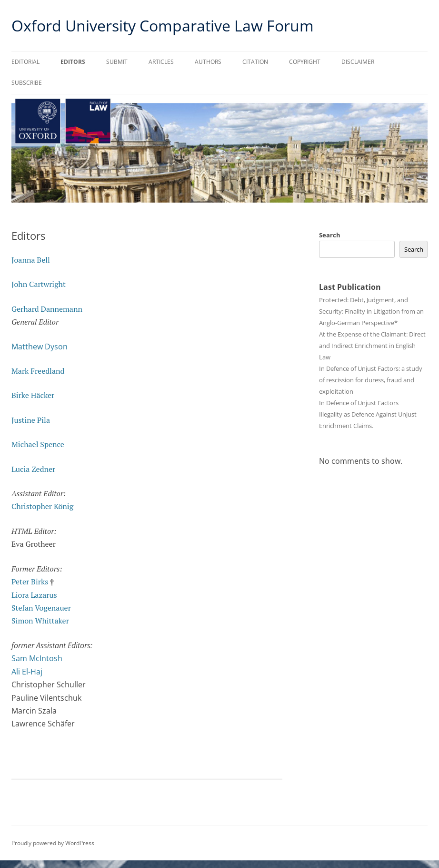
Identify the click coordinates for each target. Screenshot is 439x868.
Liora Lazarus (34, 595)
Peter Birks (30, 582)
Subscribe (27, 83)
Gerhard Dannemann (47, 309)
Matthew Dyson (40, 347)
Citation (255, 62)
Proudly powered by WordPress (53, 843)
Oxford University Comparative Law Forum (163, 26)
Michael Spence (38, 444)
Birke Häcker (33, 395)
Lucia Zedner (33, 469)
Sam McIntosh (37, 658)
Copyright (305, 62)
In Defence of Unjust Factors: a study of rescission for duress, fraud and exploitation (371, 380)
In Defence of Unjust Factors (359, 403)
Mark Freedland (38, 371)
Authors (208, 62)
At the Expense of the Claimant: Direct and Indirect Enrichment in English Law (372, 346)
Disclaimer (358, 62)
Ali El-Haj (27, 672)
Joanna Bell (31, 260)
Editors (73, 62)
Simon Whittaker (40, 621)
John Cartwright (39, 284)
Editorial (25, 62)
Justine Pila (31, 420)
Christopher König (42, 506)
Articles (161, 62)
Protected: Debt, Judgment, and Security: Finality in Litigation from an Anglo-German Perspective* (371, 311)
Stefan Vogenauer (41, 608)
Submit (117, 62)
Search (330, 235)
